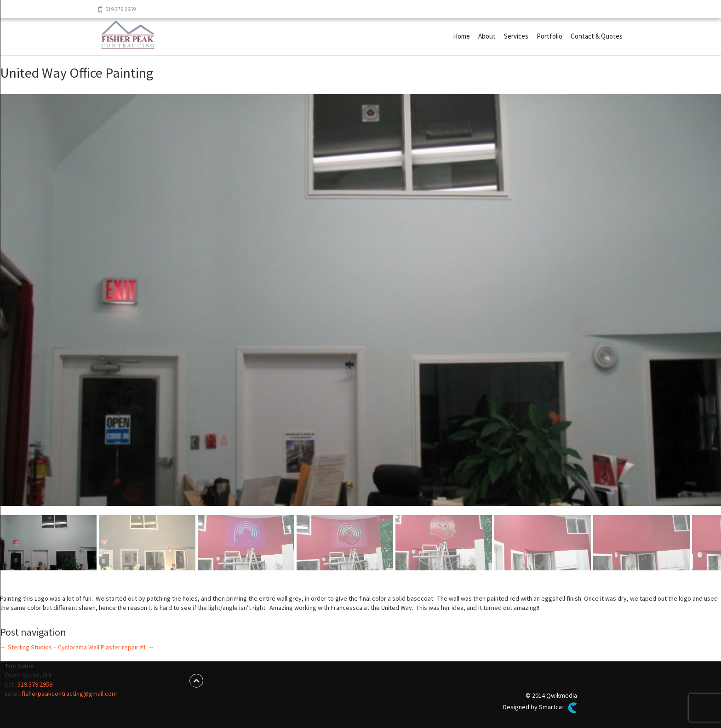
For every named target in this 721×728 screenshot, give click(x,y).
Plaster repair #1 (127, 647)
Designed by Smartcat (540, 708)
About (487, 36)
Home (461, 36)
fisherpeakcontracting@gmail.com (69, 694)
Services (516, 36)
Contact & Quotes (597, 36)
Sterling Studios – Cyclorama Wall (50, 647)
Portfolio (549, 36)
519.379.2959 (35, 684)
